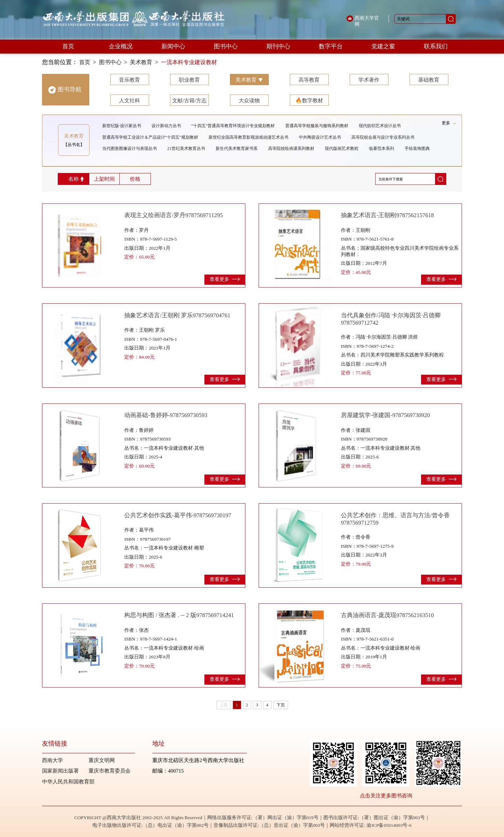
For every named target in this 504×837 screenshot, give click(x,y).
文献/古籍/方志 (189, 101)
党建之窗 (383, 46)
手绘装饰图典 (417, 148)
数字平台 (331, 46)
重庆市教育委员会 (110, 771)
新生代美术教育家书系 (237, 148)
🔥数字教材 (309, 101)
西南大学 (52, 760)
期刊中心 (278, 46)
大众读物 (249, 101)
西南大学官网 (367, 21)
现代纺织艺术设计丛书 (380, 126)
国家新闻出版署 (60, 771)
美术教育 (141, 62)
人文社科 (129, 101)
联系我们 (436, 46)
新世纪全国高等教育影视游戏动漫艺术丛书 (248, 137)
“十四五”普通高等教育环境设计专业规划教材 (233, 126)
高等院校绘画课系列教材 (291, 148)
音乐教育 (129, 80)
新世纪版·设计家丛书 (122, 126)
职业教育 (189, 80)
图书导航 (70, 89)
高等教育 (309, 80)
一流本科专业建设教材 (189, 62)
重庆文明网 (102, 760)
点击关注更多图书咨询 (386, 796)
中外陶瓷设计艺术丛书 (320, 137)
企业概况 (121, 46)
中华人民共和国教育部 (68, 782)
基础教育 (429, 80)
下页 (281, 705)
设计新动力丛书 (166, 126)
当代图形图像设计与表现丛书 (129, 148)
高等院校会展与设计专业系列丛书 (383, 137)
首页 (68, 46)
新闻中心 (173, 46)
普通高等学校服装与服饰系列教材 (317, 126)
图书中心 (226, 46)
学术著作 (369, 80)
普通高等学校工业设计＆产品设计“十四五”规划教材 (150, 137)
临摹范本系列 (381, 148)
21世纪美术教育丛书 (186, 148)
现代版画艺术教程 (342, 148)
